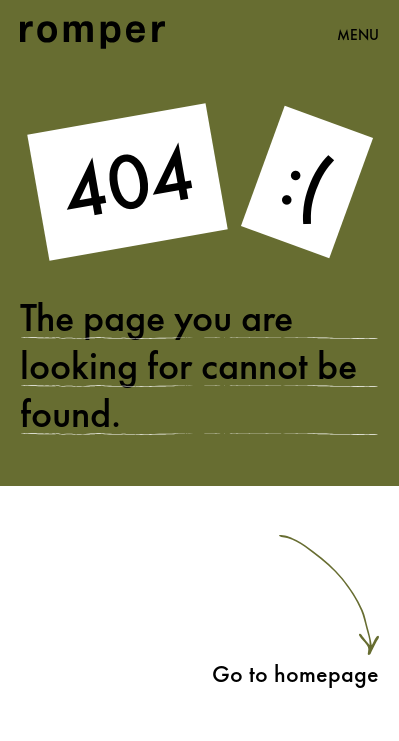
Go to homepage (295, 673)
